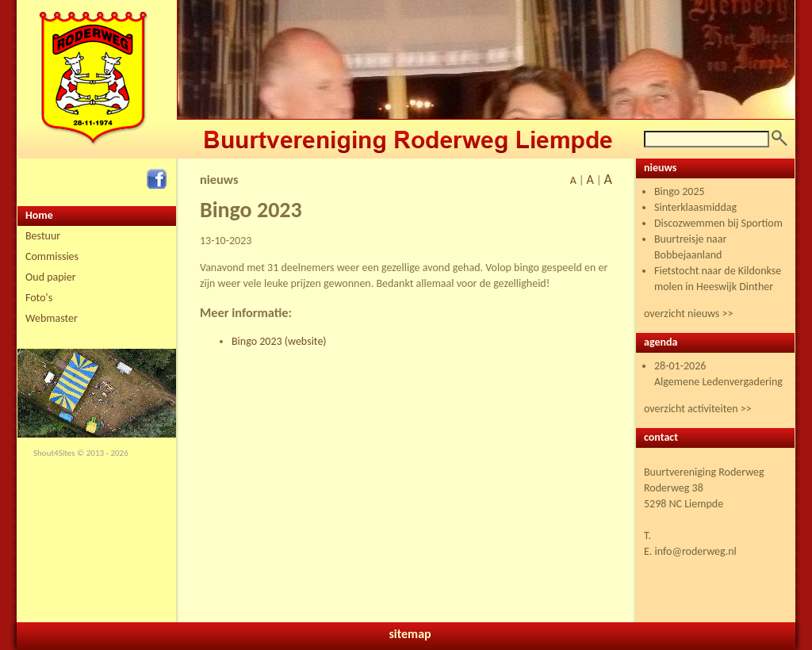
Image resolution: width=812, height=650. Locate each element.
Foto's (39, 298)
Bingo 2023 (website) (279, 341)
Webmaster (52, 318)
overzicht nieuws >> (688, 314)
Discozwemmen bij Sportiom (718, 223)
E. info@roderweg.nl (690, 551)
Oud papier (51, 277)
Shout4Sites (54, 453)
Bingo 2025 (680, 191)
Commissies (52, 256)
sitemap (410, 634)
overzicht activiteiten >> (698, 409)
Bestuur (43, 236)
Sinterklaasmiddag (695, 207)
